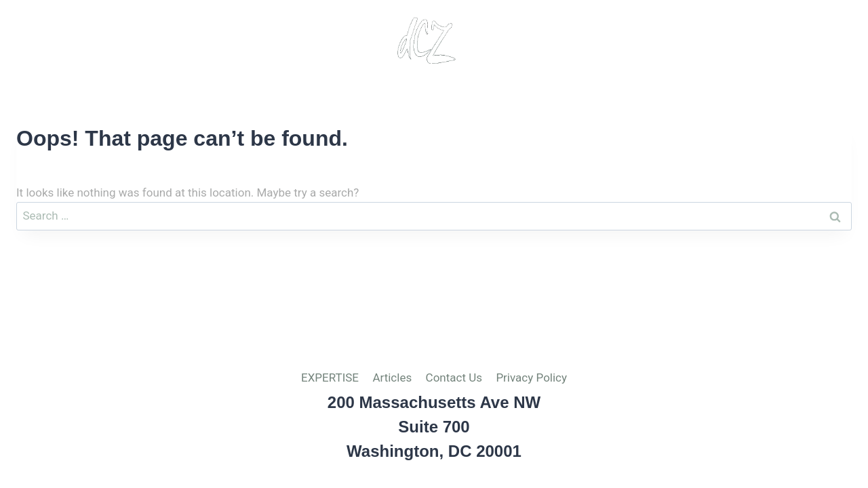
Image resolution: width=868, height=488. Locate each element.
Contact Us (696, 41)
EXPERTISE (330, 378)
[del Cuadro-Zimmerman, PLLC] (427, 40)
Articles (606, 41)
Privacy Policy (808, 41)
